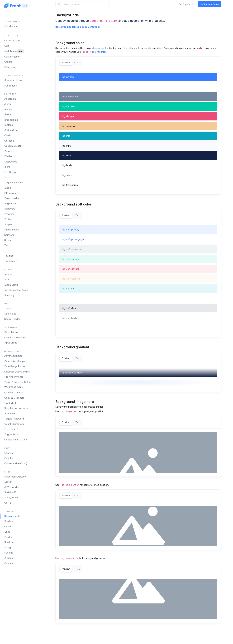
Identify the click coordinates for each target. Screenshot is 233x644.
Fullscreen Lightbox (15, 477)
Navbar (8, 274)
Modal (8, 188)
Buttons (9, 125)
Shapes (8, 224)
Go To (8, 503)
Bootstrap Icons (13, 80)
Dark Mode (14, 51)
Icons (7, 167)
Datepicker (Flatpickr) (17, 361)
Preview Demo (210, 4)
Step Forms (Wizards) (17, 408)
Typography (11, 261)
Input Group (11, 343)
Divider (8, 156)
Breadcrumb (11, 120)
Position (9, 537)
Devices (9, 151)
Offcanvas (10, 193)
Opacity (9, 563)
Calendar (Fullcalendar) (17, 372)
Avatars (8, 109)
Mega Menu (11, 285)
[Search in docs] (82, 4)
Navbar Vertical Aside (16, 290)
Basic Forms (11, 332)
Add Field (10, 413)
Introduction (11, 26)
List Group (10, 172)
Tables (8, 308)
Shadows (9, 542)
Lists (7, 177)
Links (7, 532)
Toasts (8, 250)
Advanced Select (14, 356)
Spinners (9, 235)
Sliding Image (12, 230)
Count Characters (14, 424)
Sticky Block (11, 498)
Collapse (9, 141)
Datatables (10, 314)
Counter (9, 458)
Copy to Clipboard (14, 398)
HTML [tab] (77, 62)
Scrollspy (9, 295)
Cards (8, 135)
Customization (12, 57)
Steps (8, 240)
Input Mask (10, 403)
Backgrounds (12, 516)
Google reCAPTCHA (16, 440)
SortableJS (10, 492)
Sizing (8, 547)
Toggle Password (14, 419)
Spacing (9, 553)
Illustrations (11, 86)
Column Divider (13, 146)
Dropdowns (11, 162)
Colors (8, 527)
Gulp (7, 46)
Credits (8, 62)
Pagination (10, 203)
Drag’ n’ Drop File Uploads (19, 382)
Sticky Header (12, 319)
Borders (9, 521)
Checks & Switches (15, 337)
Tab (6, 245)
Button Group (12, 130)
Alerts (8, 104)
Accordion (10, 99)
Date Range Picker (15, 366)
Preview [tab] (66, 62)
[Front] (12, 6)
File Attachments (14, 377)
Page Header (12, 198)
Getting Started (13, 41)
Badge (8, 114)
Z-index (9, 558)
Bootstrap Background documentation (79, 27)
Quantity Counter (14, 393)
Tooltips (9, 256)
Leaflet (8, 482)
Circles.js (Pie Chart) (16, 463)
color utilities (99, 52)
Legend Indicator (14, 183)
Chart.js (9, 453)
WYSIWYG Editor (14, 387)
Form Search (11, 429)
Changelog (10, 67)
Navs (7, 279)
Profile (8, 219)
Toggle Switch (12, 434)
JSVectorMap (12, 487)
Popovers (10, 209)
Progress (9, 214)
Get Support (186, 4)
